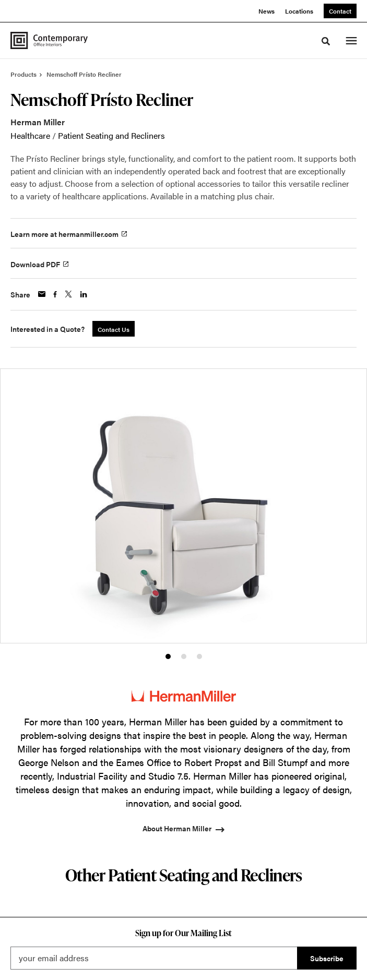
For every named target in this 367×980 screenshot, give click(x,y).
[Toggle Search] (326, 41)
